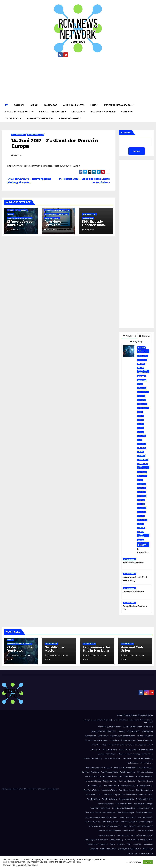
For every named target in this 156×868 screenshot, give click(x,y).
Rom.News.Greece (94, 795)
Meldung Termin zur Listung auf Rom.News (135, 754)
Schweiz (141, 500)
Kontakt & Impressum (40, 118)
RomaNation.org (117, 840)
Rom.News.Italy (94, 799)
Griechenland (88, 218)
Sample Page (93, 844)
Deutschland (33, 135)
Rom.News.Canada (93, 781)
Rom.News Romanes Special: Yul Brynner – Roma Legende (111, 767)
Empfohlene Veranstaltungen (123, 736)
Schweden (142, 496)
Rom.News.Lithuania (144, 799)
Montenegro (143, 460)
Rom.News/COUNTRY (106, 835)
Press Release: (147, 763)
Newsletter (127, 758)
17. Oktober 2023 (94, 655)
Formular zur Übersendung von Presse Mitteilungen (131, 740)
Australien (142, 360)
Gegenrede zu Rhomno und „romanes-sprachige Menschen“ (128, 745)
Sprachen (121, 844)
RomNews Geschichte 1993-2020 (139, 840)
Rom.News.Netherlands (100, 808)
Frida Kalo (96, 745)
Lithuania (142, 448)
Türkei (140, 524)
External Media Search (119, 105)
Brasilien (141, 376)
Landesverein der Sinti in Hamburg (96, 649)
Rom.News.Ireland (129, 795)
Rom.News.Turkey (114, 826)
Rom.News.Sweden (97, 826)
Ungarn (10, 210)
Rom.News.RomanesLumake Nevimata (101, 817)
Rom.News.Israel (146, 795)
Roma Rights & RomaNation (96, 840)
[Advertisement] (78, 78)
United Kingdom (21, 210)
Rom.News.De (110, 786)
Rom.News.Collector (127, 781)
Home (120, 715)
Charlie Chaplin (134, 731)
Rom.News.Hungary (112, 795)
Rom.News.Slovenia (129, 822)
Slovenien (142, 508)
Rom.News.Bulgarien (144, 776)
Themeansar (54, 789)
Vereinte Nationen (52, 218)
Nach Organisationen (19, 112)
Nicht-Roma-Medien (133, 563)
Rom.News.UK (129, 826)
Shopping (127, 112)
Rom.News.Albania (145, 767)
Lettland (141, 444)
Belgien (141, 368)
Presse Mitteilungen (53, 112)
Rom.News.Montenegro (143, 804)
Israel (140, 420)
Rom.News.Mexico (106, 804)
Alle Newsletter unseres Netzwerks (138, 727)
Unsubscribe (132, 853)
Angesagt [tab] (136, 341)
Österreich (142, 476)
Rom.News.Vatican (145, 831)
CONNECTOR (50, 105)
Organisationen (51, 214)
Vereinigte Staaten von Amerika (20, 218)
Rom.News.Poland (93, 813)
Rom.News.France (127, 790)
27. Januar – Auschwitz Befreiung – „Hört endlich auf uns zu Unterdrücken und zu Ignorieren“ (118, 721)
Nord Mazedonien (142, 467)
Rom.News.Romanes (144, 813)
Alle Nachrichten (74, 105)
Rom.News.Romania (128, 817)
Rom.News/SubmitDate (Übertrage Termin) (135, 835)
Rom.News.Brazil (127, 776)
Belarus (141, 364)
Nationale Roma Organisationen (57, 210)
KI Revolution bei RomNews (20, 223)
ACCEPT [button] (148, 862)
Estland (141, 396)
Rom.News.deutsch (145, 786)
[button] (153, 112)
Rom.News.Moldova (123, 804)
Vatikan (10, 214)
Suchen (126, 133)
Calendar (121, 731)
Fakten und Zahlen (145, 736)
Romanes (19, 105)
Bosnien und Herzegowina (143, 371)
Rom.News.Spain (146, 822)
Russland (142, 492)
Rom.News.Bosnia (110, 776)
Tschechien (142, 520)
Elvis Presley (103, 736)
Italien (141, 424)
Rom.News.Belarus (145, 772)
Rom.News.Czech (95, 786)
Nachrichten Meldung (93, 758)
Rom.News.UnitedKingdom (110, 831)
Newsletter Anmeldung (143, 758)
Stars (129, 844)
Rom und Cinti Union (134, 592)
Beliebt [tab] (144, 336)
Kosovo (141, 432)
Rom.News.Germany (145, 790)
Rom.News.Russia (146, 817)
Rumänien (142, 488)
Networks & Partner (103, 112)
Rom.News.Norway (145, 808)
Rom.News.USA (129, 831)
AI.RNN (34, 105)
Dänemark (142, 388)
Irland (140, 416)
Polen (140, 480)
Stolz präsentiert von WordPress (16, 789)
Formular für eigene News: (97, 740)
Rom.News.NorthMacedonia (124, 808)
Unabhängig (148, 849)
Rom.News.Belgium (93, 776)
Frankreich (142, 404)
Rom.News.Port (109, 813)
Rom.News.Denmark (126, 786)
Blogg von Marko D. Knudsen (103, 731)
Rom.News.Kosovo (110, 799)
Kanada (141, 428)
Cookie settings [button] (134, 862)
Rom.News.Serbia (93, 822)
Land (94, 105)
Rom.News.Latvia (127, 799)
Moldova (141, 456)
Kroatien (141, 436)
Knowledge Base (110, 749)
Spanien (141, 516)
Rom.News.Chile (110, 781)
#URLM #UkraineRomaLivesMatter (139, 715)
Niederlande (143, 464)
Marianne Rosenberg (106, 754)
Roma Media (64, 214)
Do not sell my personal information (20, 865)
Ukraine (141, 528)
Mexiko (141, 452)
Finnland (141, 400)
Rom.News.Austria (128, 772)
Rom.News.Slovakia (110, 822)
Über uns (78, 112)
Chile (140, 384)
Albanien (141, 348)
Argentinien (143, 356)
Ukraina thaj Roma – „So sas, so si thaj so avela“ (121, 849)
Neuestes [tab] (130, 336)
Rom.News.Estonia (92, 790)
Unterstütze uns (146, 853)
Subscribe (138, 844)
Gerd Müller (96, 749)
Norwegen (142, 472)
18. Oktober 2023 (18, 655)
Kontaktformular (146, 749)
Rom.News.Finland (109, 790)
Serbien (141, 504)
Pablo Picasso (133, 763)
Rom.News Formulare (53, 223)
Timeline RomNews (70, 118)
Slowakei (141, 512)
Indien (140, 412)
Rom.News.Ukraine (145, 826)
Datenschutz (13, 118)
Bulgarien (142, 380)
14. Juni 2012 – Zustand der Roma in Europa (55, 143)
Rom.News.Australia (110, 772)
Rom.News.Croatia (145, 781)
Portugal (142, 484)
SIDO (113, 844)
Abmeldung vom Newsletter (110, 727)
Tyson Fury (148, 844)
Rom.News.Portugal (126, 813)
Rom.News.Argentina (90, 772)
